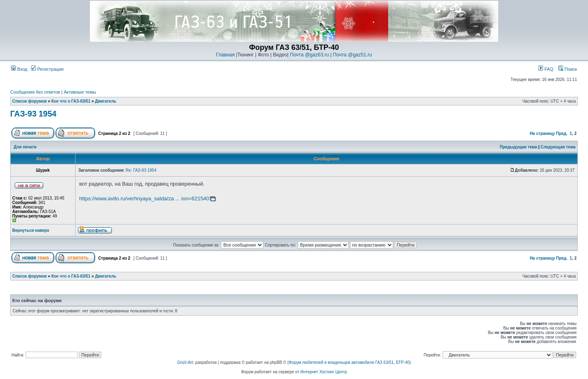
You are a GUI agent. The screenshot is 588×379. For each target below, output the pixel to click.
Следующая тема (558, 147)
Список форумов (30, 101)
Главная (225, 55)
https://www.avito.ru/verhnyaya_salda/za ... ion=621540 (144, 198)
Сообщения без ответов (35, 92)
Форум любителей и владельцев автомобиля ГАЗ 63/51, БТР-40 (349, 362)
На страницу (542, 133)
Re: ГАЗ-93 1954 (141, 170)
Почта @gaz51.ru (352, 55)
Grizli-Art (185, 362)
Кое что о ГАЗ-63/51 (71, 101)
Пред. (562, 133)
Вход (19, 69)
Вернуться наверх (31, 230)
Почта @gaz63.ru (310, 55)
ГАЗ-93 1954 (33, 114)
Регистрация (47, 69)
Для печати (25, 147)
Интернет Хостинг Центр (324, 372)
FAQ (546, 69)
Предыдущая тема (519, 147)
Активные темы (80, 92)
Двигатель (106, 101)
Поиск (568, 69)
